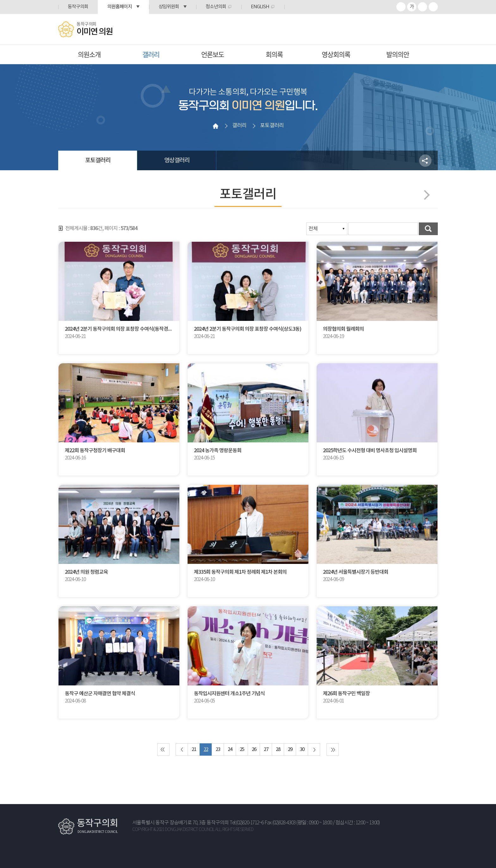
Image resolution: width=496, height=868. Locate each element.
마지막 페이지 (333, 749)
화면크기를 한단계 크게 (401, 7)
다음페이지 (425, 195)
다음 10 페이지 (314, 749)
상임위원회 (169, 7)
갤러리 (151, 54)
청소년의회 (216, 7)
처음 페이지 (163, 749)
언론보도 (213, 54)
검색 (428, 229)
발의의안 (398, 54)
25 (242, 749)
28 (278, 749)
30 (302, 749)
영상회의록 (336, 54)
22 (206, 749)
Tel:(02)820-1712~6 (247, 823)
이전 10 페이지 (182, 749)
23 (218, 749)
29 (290, 749)
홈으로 (215, 126)
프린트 (433, 7)
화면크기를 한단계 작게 (422, 7)
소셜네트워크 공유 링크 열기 (425, 161)
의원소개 (89, 54)
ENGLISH (260, 7)
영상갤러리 (177, 160)
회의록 (274, 54)
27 (266, 749)
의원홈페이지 (120, 7)
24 (230, 749)
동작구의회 (78, 7)
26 (254, 749)
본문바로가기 (0, 0)
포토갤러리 (98, 160)
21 (194, 749)
